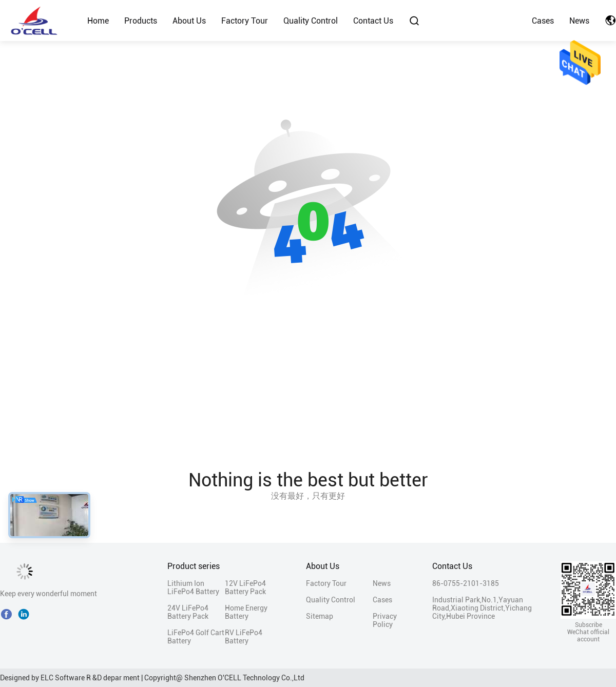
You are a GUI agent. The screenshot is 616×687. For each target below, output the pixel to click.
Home (98, 21)
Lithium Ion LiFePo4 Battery (193, 587)
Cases (543, 21)
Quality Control (311, 21)
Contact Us (373, 21)
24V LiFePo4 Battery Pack (188, 612)
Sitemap (320, 616)
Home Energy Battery (246, 612)
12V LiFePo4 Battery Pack (245, 587)
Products (141, 21)
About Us (189, 21)
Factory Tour (245, 21)
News (579, 21)
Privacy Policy (385, 620)
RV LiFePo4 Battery (244, 637)
